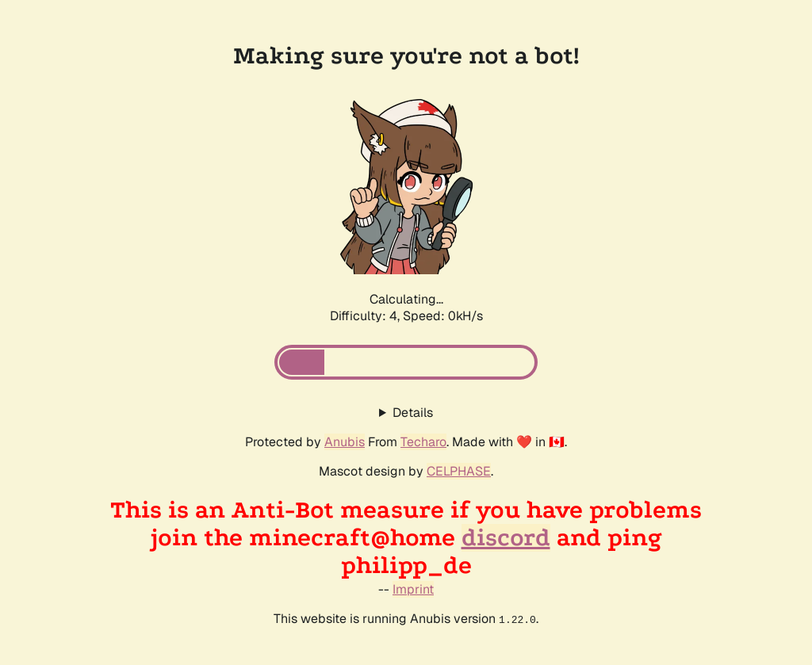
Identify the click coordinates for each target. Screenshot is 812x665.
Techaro (423, 442)
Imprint (413, 589)
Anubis (345, 442)
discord (506, 538)
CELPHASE (459, 471)
